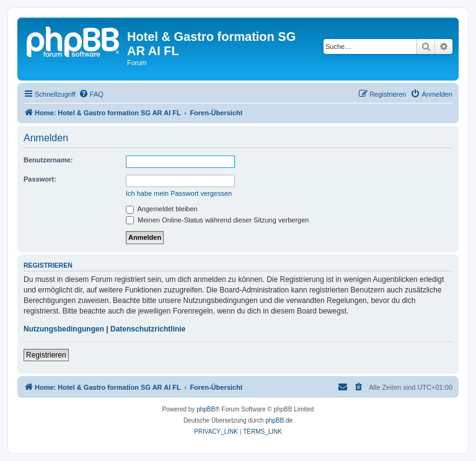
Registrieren (46, 355)
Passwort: (40, 179)
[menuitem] (91, 94)
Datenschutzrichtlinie (148, 329)
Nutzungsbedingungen (64, 329)
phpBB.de (279, 420)
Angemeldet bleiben (162, 209)
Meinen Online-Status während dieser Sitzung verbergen (217, 220)
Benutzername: (48, 160)
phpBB (206, 409)
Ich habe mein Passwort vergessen (179, 193)
